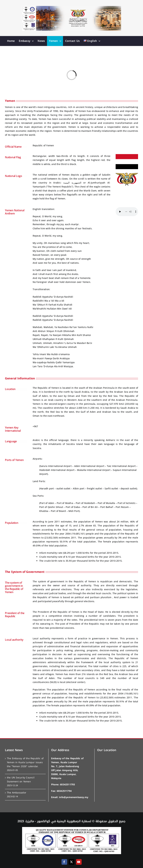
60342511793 (67, 785)
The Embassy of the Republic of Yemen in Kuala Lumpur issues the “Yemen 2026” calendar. (25, 763)
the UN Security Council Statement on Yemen (21, 780)
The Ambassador (17, 793)
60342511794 (64, 791)
